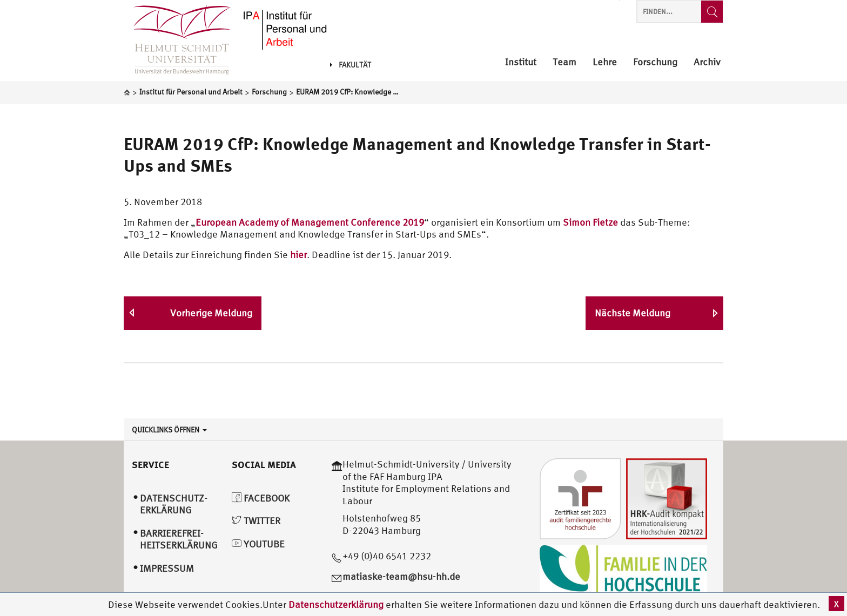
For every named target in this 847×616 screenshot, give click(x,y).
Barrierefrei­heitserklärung (179, 539)
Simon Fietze (590, 222)
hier (298, 255)
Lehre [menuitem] (605, 62)
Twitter (256, 521)
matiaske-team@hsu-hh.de (401, 576)
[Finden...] (712, 12)
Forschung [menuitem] (655, 62)
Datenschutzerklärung (336, 604)
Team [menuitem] (564, 62)
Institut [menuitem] (521, 62)
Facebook (261, 498)
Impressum (167, 568)
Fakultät (351, 65)
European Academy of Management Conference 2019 (310, 222)
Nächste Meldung (633, 313)
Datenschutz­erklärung (174, 504)
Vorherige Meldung (211, 313)
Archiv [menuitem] (707, 62)
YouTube (258, 544)
